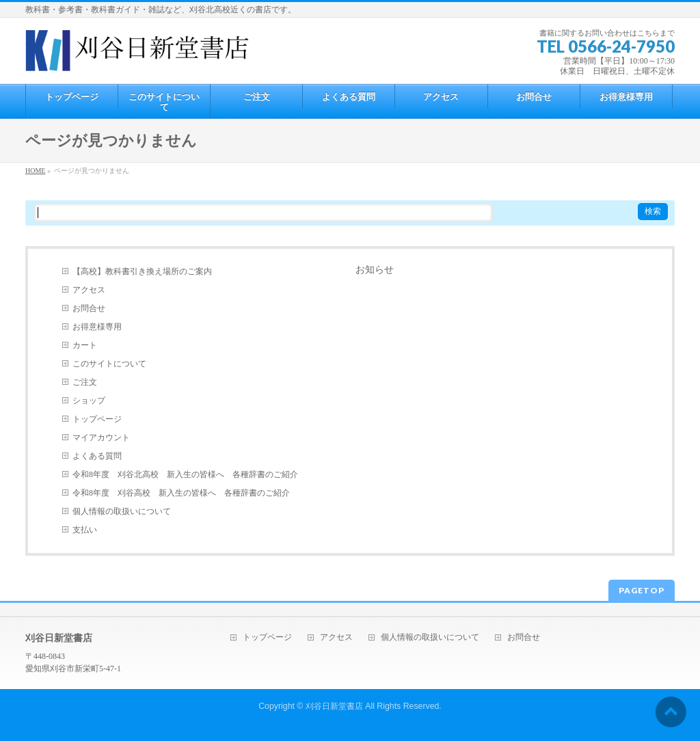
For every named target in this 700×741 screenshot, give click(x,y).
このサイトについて (109, 364)
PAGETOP (642, 590)
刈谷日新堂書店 (334, 706)
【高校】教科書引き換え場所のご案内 (142, 271)
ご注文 (85, 382)
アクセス (89, 290)
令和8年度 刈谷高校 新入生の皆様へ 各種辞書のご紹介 (181, 493)
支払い (85, 530)
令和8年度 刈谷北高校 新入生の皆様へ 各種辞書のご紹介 (185, 474)
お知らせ (375, 270)
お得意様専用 (97, 327)
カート (85, 345)
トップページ (97, 419)
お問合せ (89, 308)
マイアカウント (101, 437)
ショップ (89, 401)
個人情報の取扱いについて (122, 511)
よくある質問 (97, 456)
